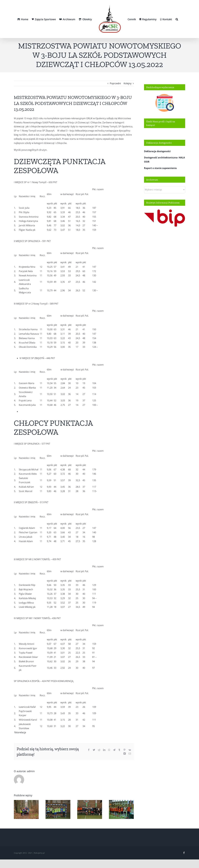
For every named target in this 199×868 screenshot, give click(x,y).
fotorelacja (20, 732)
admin (31, 771)
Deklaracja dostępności (157, 151)
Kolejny (128, 83)
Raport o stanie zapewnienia (161, 168)
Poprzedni (115, 83)
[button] (177, 19)
